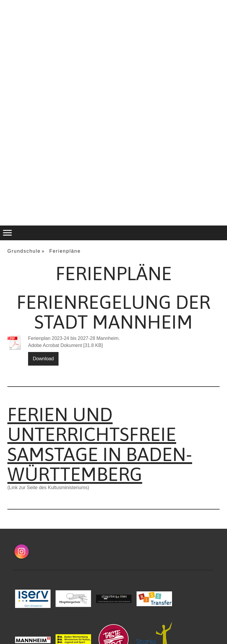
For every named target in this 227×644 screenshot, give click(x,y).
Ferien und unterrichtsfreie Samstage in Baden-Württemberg (100, 444)
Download (43, 359)
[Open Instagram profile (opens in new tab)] (22, 551)
